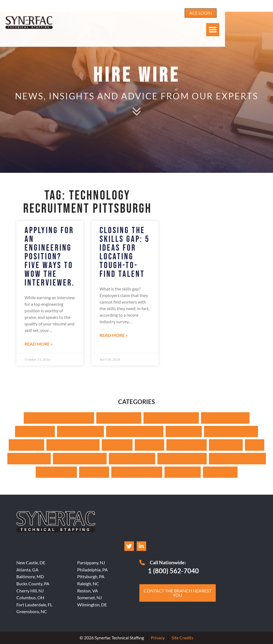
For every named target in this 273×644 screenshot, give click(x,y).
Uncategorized (183, 472)
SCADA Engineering (132, 458)
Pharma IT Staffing (29, 458)
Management (226, 445)
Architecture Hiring (119, 418)
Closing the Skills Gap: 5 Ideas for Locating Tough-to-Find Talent (125, 252)
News (255, 445)
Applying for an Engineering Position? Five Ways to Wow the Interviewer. (50, 257)
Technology (94, 472)
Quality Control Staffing (80, 458)
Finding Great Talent (80, 431)
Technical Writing (56, 472)
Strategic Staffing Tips (182, 458)
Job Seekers (117, 445)
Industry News (184, 431)
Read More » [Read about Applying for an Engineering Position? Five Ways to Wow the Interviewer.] (39, 344)
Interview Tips (26, 445)
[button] (261, 20)
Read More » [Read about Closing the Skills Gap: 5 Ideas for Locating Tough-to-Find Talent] (114, 335)
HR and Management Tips (135, 431)
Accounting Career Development (59, 418)
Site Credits (182, 638)
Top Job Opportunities (137, 472)
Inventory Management (73, 445)
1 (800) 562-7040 (173, 571)
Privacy (158, 638)
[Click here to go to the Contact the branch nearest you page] (178, 593)
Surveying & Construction (237, 458)
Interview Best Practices (231, 431)
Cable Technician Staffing (171, 418)
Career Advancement (225, 418)
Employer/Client (35, 431)
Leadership (149, 445)
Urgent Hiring (220, 472)
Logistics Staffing (187, 445)
